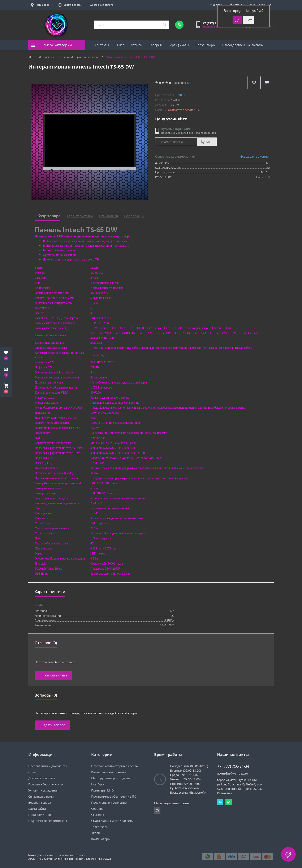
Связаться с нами (41, 796)
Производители (40, 815)
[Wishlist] (254, 83)
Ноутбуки (98, 784)
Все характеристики (255, 156)
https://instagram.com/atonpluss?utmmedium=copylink (157, 811)
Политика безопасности (46, 784)
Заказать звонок (213, 27)
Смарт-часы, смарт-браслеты (112, 821)
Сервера (97, 809)
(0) (189, 83)
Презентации (206, 45)
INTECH (182, 95)
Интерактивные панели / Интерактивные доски (69, 57)
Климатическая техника (109, 772)
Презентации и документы (48, 766)
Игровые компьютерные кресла (115, 766)
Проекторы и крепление (109, 803)
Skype (220, 802)
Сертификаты (179, 45)
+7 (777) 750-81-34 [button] (233, 766)
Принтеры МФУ (103, 790)
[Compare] (267, 83)
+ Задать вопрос (52, 725)
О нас (120, 45)
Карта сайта (37, 809)
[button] (6, 389)
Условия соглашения (43, 790)
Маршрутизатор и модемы (111, 778)
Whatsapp (229, 802)
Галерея (156, 45)
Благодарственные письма (243, 45)
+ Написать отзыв (53, 675)
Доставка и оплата (102, 5)
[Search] (164, 25)
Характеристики (80, 216)
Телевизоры (100, 827)
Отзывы (137, 45)
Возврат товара (40, 803)
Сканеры (98, 815)
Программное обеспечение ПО (114, 796)
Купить (207, 142)
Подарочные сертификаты (48, 821)
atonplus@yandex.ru (233, 773)
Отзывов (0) (108, 216)
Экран (96, 833)
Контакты (102, 45)
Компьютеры (101, 839)
